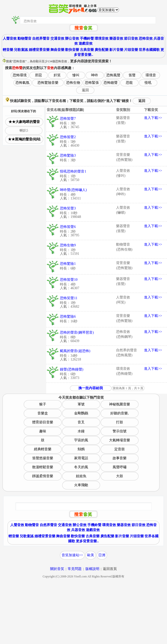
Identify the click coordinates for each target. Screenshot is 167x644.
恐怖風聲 (113, 75)
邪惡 (38, 75)
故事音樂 (120, 458)
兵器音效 (78, 530)
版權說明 (92, 569)
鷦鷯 (81, 449)
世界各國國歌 (149, 50)
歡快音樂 (72, 50)
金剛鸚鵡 (81, 413)
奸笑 (57, 75)
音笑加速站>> (72, 555)
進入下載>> (153, 118)
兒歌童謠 (21, 50)
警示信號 (120, 431)
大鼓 (120, 476)
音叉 (81, 422)
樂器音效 (116, 39)
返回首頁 (110, 569)
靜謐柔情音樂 (43, 476)
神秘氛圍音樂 (120, 404)
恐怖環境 (20, 75)
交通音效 (57, 39)
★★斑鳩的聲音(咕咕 (24, 139)
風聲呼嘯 (120, 467)
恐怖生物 (73, 83)
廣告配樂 (102, 50)
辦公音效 (72, 39)
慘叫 (76, 75)
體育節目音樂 (43, 422)
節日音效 (131, 39)
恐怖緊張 (92, 83)
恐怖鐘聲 (111, 83)
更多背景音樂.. (87, 541)
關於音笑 (57, 569)
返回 (85, 90)
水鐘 (81, 431)
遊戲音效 (86, 44)
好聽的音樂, (120, 413)
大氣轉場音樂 (120, 440)
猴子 (43, 404)
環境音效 (102, 39)
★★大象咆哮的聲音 (24, 122)
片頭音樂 (131, 50)
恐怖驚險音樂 (48, 83)
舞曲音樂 (57, 50)
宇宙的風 (81, 440)
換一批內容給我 (91, 388)
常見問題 (75, 569)
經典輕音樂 (43, 449)
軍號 (81, 404)
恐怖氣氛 (22, 83)
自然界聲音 (41, 39)
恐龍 (129, 83)
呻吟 (95, 75)
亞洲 (102, 555)
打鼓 (120, 422)
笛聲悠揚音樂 (43, 458)
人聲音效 (10, 39)
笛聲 (132, 75)
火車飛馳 (81, 485)
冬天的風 (81, 467)
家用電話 (81, 458)
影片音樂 (116, 50)
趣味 (43, 431)
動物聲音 (24, 39)
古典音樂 (87, 50)
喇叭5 (24, 131)
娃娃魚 (81, 476)
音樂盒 (43, 413)
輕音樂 (8, 50)
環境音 (151, 75)
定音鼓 (120, 449)
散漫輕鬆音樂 (43, 467)
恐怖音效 (146, 39)
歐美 (91, 555)
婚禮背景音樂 (39, 50)
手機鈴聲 (87, 39)
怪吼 (148, 83)
